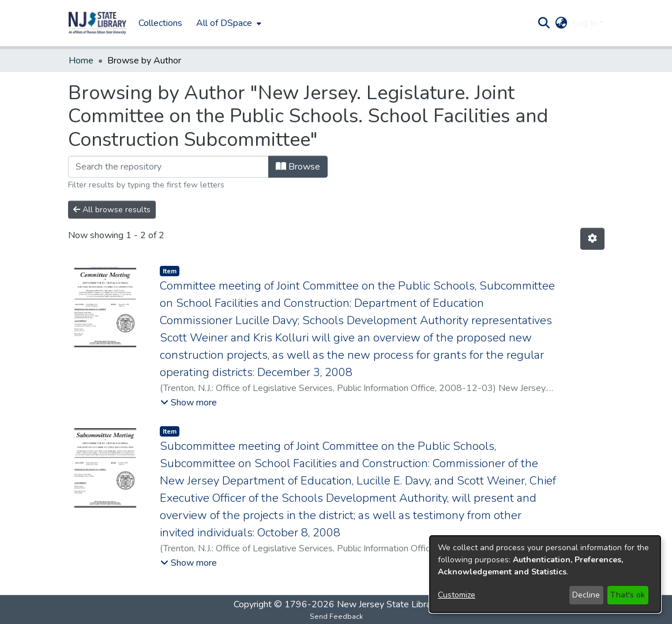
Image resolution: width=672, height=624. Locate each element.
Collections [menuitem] (160, 23)
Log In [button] (586, 23)
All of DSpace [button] (224, 23)
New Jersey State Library (388, 604)
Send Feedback (336, 617)
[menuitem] (228, 23)
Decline (586, 595)
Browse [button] (298, 167)
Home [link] (81, 61)
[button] (97, 23)
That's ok (628, 595)
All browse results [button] (112, 210)
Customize (457, 595)
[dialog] (545, 574)
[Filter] (168, 167)
